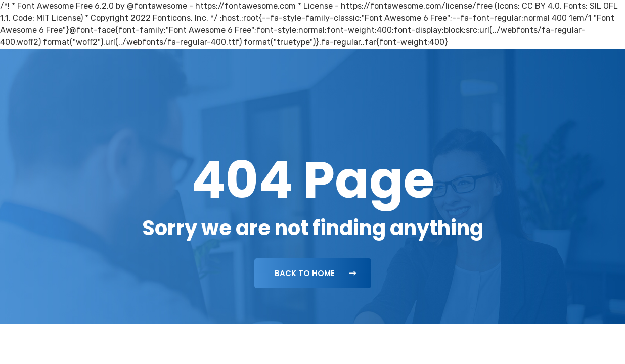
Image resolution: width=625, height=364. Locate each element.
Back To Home (315, 273)
